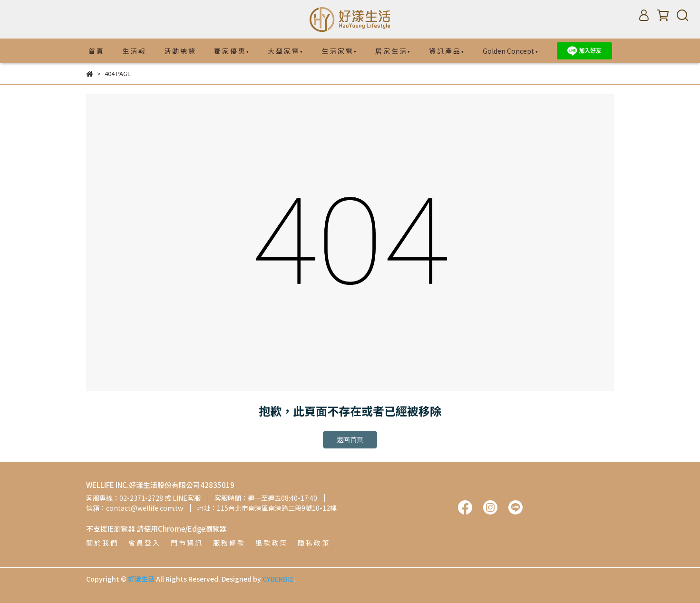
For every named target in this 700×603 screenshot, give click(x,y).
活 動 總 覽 (180, 51)
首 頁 (96, 51)
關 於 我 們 (102, 543)
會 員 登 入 (144, 543)
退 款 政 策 (271, 543)
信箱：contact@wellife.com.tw (135, 508)
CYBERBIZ (278, 579)
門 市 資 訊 (186, 543)
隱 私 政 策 (313, 543)
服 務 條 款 (228, 543)
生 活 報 (134, 51)
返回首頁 (350, 439)
